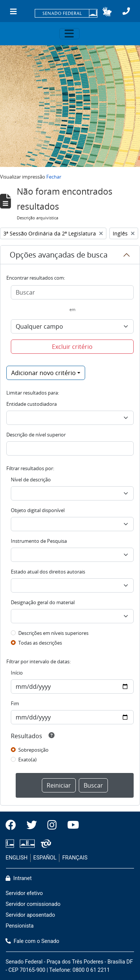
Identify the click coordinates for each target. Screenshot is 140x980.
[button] (107, 12)
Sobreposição (33, 750)
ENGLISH (17, 858)
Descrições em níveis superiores (53, 633)
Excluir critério (72, 347)
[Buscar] (72, 292)
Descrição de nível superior (36, 435)
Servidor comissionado (33, 904)
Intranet (19, 878)
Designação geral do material (43, 602)
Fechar (54, 177)
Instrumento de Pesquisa (39, 541)
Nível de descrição (31, 480)
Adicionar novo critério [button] (43, 373)
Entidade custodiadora (32, 404)
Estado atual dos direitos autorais (48, 572)
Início (17, 673)
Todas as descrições (40, 643)
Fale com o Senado (32, 941)
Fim (15, 703)
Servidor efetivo (24, 893)
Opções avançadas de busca (59, 255)
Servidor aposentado (30, 915)
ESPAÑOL (45, 858)
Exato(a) (27, 760)
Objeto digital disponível (38, 510)
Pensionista (20, 926)
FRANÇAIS (75, 858)
